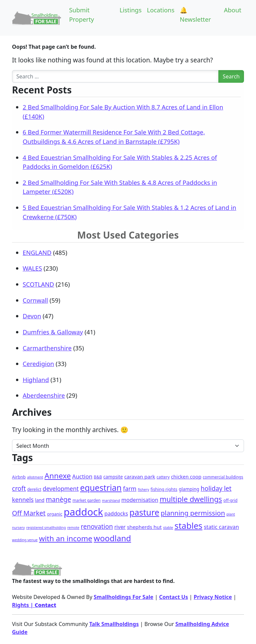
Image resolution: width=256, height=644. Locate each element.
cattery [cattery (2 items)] (163, 477)
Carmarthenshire (47, 348)
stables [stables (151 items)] (189, 526)
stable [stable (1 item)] (168, 528)
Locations (161, 10)
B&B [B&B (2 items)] (98, 477)
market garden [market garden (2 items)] (86, 500)
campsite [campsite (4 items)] (113, 477)
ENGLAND (37, 252)
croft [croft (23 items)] (19, 489)
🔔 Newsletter (195, 15)
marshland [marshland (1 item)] (111, 501)
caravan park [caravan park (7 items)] (140, 476)
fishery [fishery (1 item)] (143, 490)
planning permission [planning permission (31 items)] (193, 513)
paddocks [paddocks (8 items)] (116, 514)
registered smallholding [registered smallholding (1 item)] (46, 528)
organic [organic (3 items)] (55, 514)
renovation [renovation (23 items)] (97, 527)
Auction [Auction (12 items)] (82, 476)
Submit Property (81, 15)
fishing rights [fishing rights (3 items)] (164, 489)
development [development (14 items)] (61, 489)
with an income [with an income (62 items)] (66, 538)
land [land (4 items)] (40, 500)
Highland (36, 380)
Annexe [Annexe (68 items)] (58, 476)
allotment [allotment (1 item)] (35, 477)
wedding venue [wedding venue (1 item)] (25, 540)
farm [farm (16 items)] (130, 489)
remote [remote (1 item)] (73, 528)
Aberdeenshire (44, 395)
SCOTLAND (38, 284)
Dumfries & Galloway (53, 332)
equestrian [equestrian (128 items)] (101, 488)
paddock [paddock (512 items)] (83, 512)
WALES (32, 268)
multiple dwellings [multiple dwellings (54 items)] (191, 499)
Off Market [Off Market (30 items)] (29, 513)
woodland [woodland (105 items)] (112, 538)
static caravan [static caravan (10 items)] (221, 527)
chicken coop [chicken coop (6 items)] (186, 476)
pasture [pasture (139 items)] (144, 512)
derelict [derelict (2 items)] (34, 489)
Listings (131, 10)
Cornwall (35, 300)
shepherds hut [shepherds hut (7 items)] (144, 527)
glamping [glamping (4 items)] (189, 489)
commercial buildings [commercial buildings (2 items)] (223, 477)
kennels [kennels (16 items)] (23, 500)
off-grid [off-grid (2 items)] (230, 500)
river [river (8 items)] (120, 527)
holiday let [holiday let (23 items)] (216, 489)
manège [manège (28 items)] (58, 499)
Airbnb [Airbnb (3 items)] (19, 477)
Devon (32, 316)
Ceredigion (38, 364)
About (233, 10)
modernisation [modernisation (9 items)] (140, 500)
